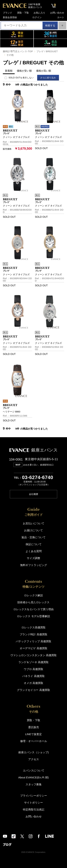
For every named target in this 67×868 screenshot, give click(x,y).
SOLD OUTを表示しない (21, 78)
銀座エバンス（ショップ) (34, 752)
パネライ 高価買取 (33, 676)
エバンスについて (34, 770)
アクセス (34, 759)
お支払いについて (34, 523)
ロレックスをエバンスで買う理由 (33, 609)
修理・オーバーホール (34, 741)
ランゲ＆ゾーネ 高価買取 (33, 662)
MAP (18, 465)
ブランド (8, 13)
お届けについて (33, 530)
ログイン (37, 18)
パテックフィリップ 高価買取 (33, 641)
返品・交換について (33, 537)
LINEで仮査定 (33, 734)
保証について (34, 544)
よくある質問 (34, 551)
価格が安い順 (24, 71)
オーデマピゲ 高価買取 (33, 648)
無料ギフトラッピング (34, 565)
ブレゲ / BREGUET (47, 51)
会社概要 (34, 494)
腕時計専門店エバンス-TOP (18, 51)
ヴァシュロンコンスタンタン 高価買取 (33, 655)
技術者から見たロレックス (33, 602)
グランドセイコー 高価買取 (33, 690)
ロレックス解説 (33, 595)
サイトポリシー (33, 802)
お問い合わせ (57, 13)
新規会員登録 (10, 18)
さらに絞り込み (49, 78)
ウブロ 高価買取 (33, 669)
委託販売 (34, 727)
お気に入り (39, 13)
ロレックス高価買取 (33, 627)
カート (61, 18)
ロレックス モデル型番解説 (33, 616)
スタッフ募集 (34, 784)
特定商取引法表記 (34, 809)
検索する (49, 25)
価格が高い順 (44, 71)
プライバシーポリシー (34, 795)
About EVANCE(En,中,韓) (33, 777)
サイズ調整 (33, 558)
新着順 (9, 71)
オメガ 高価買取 (33, 683)
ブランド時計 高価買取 (33, 634)
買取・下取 (23, 13)
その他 (10, 55)
